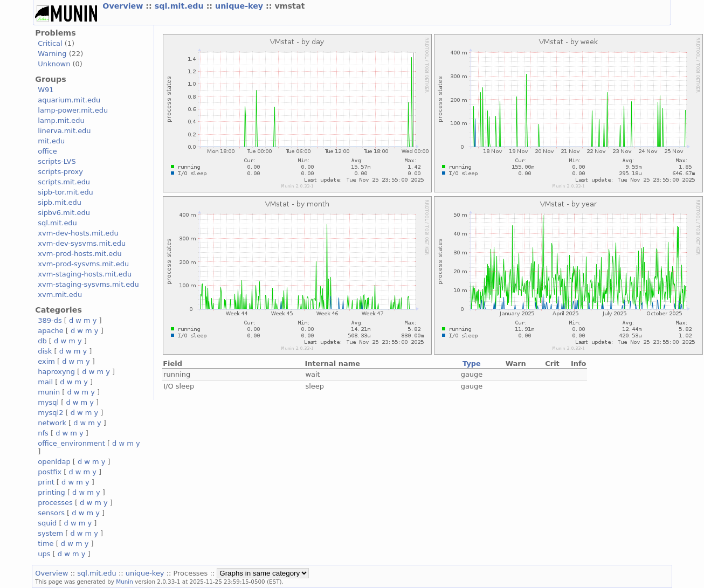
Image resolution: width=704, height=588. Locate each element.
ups (44, 554)
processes (55, 503)
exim (46, 361)
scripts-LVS (57, 161)
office (47, 151)
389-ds (50, 320)
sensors (51, 513)
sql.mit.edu (181, 6)
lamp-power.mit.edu (73, 110)
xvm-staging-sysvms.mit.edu (88, 284)
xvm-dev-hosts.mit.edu (78, 233)
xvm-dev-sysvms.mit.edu (82, 243)
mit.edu (51, 141)
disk (45, 351)
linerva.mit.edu (64, 131)
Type (472, 364)
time (46, 544)
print (46, 482)
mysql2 (50, 413)
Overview (124, 6)
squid (47, 523)
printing (51, 492)
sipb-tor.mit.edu (65, 192)
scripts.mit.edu (64, 182)
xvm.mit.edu (60, 295)
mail (45, 382)
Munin (125, 582)
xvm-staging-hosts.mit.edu (85, 274)
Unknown (54, 64)
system (50, 533)
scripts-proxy (60, 172)
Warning (52, 54)
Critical (50, 43)
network (52, 423)
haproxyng (56, 372)
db (42, 341)
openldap (54, 462)
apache (50, 331)
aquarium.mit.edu (69, 100)
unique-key (240, 6)
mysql (48, 402)
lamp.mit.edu (61, 120)
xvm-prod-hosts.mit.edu (80, 254)
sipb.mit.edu (60, 202)
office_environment (71, 443)
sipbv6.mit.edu (64, 213)
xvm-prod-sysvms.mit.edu (83, 264)
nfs (43, 433)
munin (49, 392)
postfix (50, 472)
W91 (46, 90)
